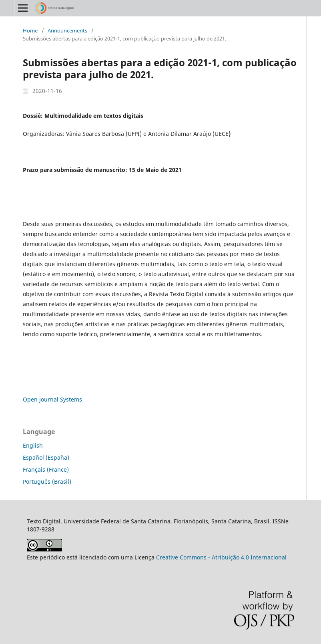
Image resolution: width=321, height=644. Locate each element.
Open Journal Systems (52, 399)
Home (30, 30)
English (33, 445)
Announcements (67, 30)
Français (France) (46, 469)
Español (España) (46, 457)
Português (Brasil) (47, 481)
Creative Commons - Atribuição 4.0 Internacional (221, 557)
